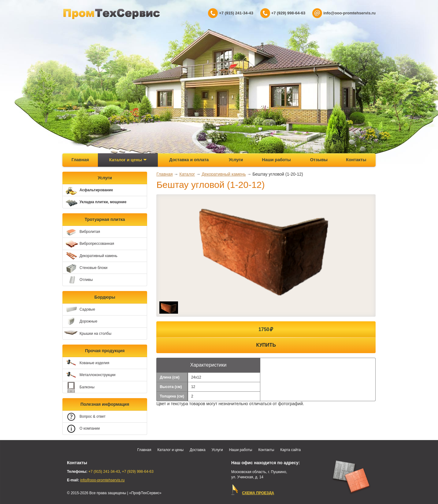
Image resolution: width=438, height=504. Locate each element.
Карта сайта (290, 450)
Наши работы (277, 160)
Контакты (356, 160)
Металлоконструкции (89, 375)
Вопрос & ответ (84, 417)
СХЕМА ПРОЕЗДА (258, 493)
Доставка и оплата (189, 160)
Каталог (187, 174)
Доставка (198, 450)
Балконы (79, 387)
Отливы (78, 280)
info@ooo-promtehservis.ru (349, 13)
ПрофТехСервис (112, 14)
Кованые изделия (86, 363)
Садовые (79, 310)
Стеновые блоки (85, 268)
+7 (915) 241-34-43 (236, 13)
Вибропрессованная (88, 244)
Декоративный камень (90, 256)
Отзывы (319, 160)
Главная (80, 160)
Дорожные (80, 321)
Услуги (236, 160)
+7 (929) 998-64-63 (288, 13)
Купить (266, 345)
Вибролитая (81, 232)
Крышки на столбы (87, 334)
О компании (81, 429)
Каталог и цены (128, 160)
